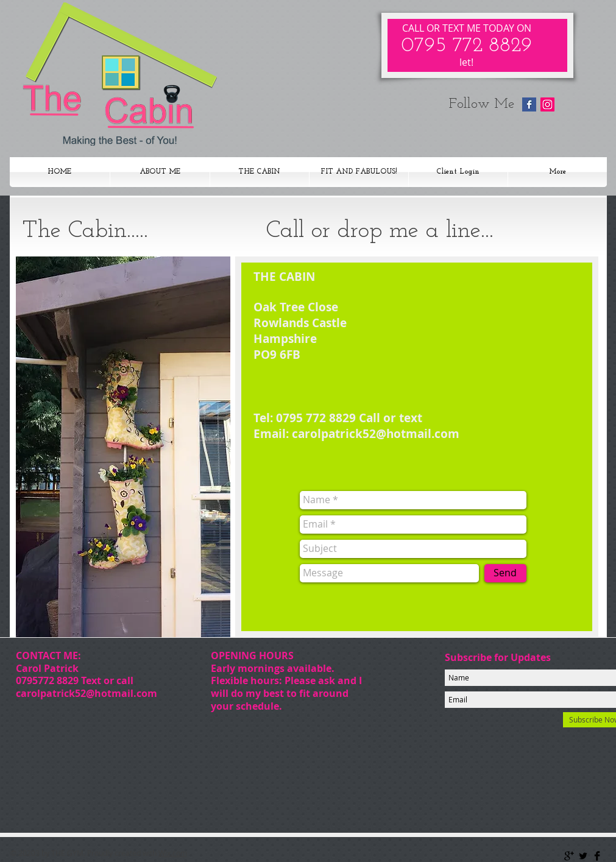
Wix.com (173, 853)
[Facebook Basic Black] (597, 856)
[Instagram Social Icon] (547, 104)
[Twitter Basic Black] (583, 856)
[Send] (505, 573)
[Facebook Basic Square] (529, 104)
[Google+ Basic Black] (569, 856)
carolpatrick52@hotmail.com (87, 693)
